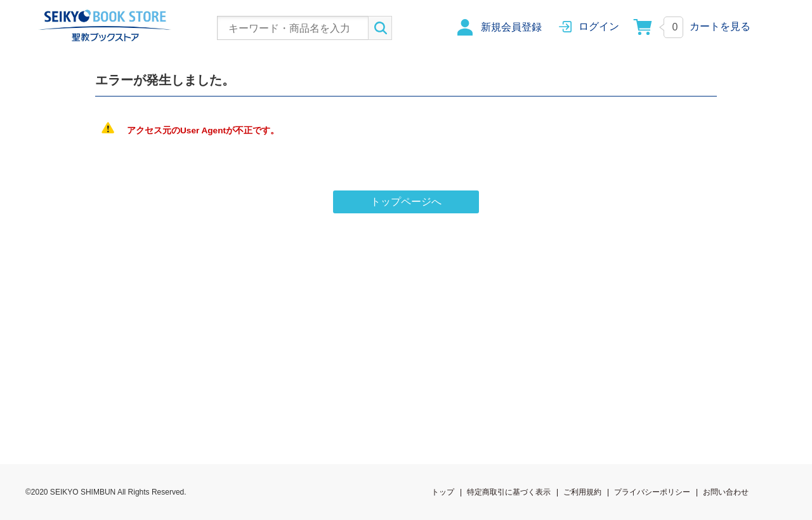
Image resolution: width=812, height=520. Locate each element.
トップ (443, 492)
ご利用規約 (582, 492)
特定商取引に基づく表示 (509, 492)
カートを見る (720, 26)
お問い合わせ (726, 492)
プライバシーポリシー (652, 492)
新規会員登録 (511, 27)
